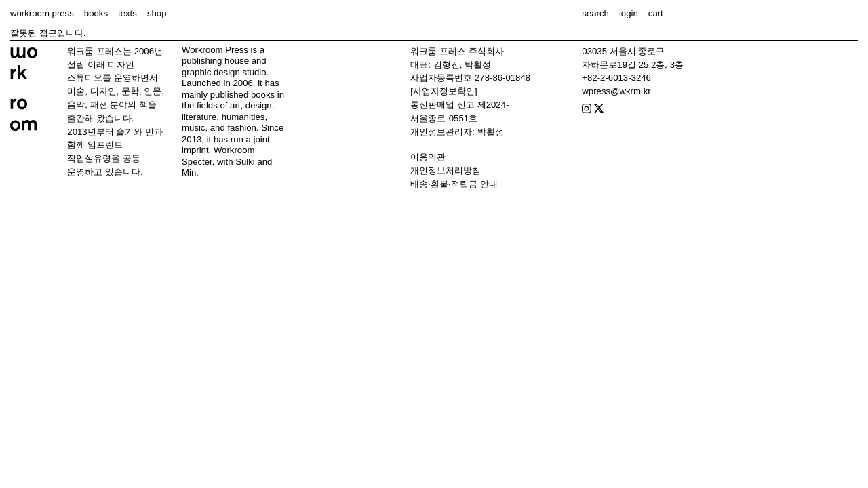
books (96, 13)
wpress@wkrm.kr (616, 91)
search (595, 13)
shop (157, 13)
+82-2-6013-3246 (616, 78)
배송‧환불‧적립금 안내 (454, 184)
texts (127, 13)
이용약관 (428, 157)
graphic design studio (224, 72)
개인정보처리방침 (446, 170)
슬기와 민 (135, 132)
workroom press (42, 13)
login (629, 13)
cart (656, 13)
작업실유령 (89, 158)
